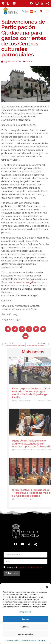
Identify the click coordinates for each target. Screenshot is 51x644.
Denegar (25, 627)
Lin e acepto (24, 567)
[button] (47, 587)
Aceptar (26, 619)
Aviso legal (41, 640)
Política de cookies (12, 640)
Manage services (25, 612)
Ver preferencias (25, 634)
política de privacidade (30, 567)
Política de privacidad (28, 640)
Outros (27, 62)
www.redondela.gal (21, 282)
